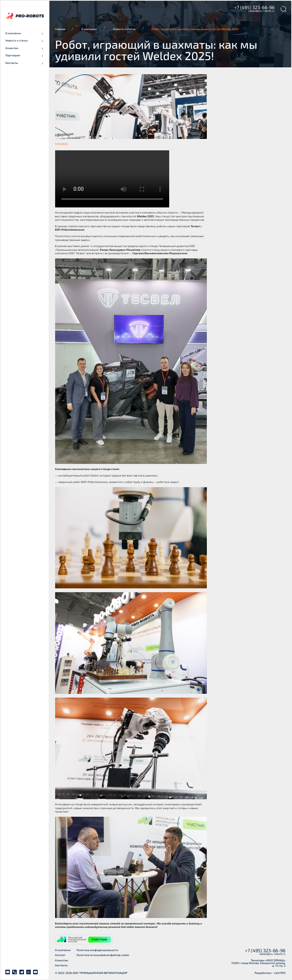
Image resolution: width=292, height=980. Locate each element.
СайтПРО (280, 973)
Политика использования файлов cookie (103, 955)
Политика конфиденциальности (97, 950)
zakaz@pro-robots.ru (261, 11)
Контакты (61, 966)
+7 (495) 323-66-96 (255, 8)
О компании (63, 950)
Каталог (60, 955)
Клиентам (62, 961)
